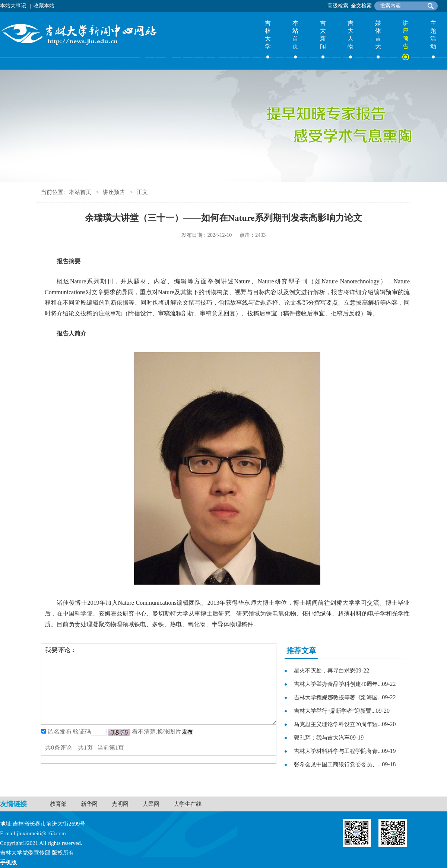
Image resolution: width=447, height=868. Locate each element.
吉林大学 (268, 35)
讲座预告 (406, 35)
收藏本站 (44, 6)
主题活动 (433, 35)
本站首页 (295, 35)
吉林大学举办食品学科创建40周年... (338, 684)
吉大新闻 (323, 35)
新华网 (89, 804)
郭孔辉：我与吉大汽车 (322, 738)
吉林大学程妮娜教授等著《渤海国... (338, 697)
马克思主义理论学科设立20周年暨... (338, 724)
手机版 (8, 862)
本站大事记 (13, 6)
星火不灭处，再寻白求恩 (325, 671)
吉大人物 (351, 35)
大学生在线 (188, 804)
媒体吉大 (378, 35)
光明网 (120, 804)
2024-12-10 (220, 235)
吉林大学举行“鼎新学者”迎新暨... (335, 711)
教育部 (58, 804)
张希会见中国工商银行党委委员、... (338, 764)
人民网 (151, 804)
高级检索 (338, 6)
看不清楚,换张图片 (156, 732)
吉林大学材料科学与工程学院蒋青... (338, 751)
